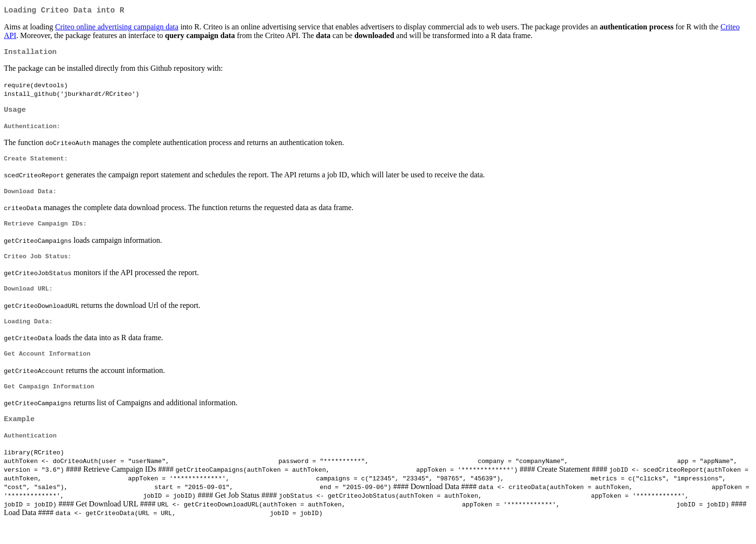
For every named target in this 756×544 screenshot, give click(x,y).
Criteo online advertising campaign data (117, 29)
